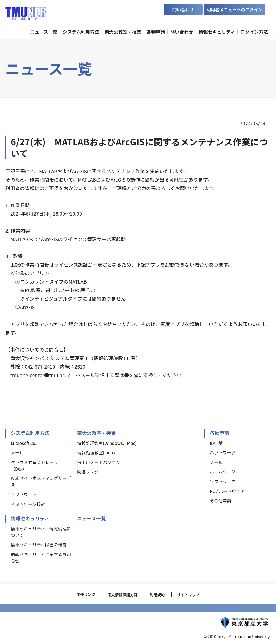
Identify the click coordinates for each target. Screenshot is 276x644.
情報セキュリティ (30, 518)
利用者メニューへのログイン (234, 9)
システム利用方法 (30, 433)
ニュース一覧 (92, 518)
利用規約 (157, 595)
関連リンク (86, 594)
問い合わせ (183, 9)
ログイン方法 (254, 32)
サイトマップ (188, 595)
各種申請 (219, 433)
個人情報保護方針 (122, 595)
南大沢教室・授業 (96, 433)
